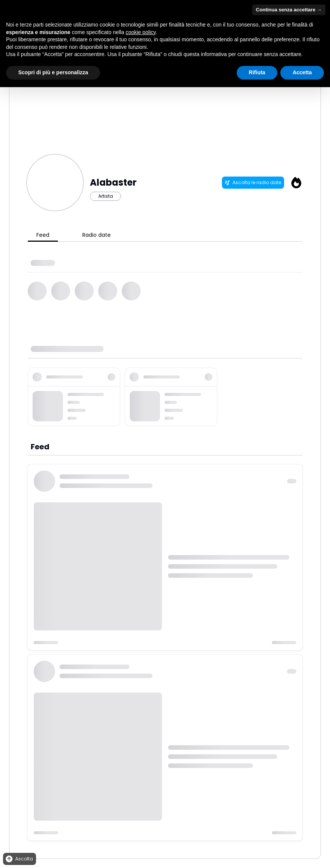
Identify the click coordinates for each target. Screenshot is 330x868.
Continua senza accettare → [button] (289, 10)
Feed (43, 235)
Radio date (97, 235)
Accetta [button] (302, 72)
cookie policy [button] (141, 32)
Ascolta (19, 859)
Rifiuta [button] (257, 72)
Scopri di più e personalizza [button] (53, 72)
